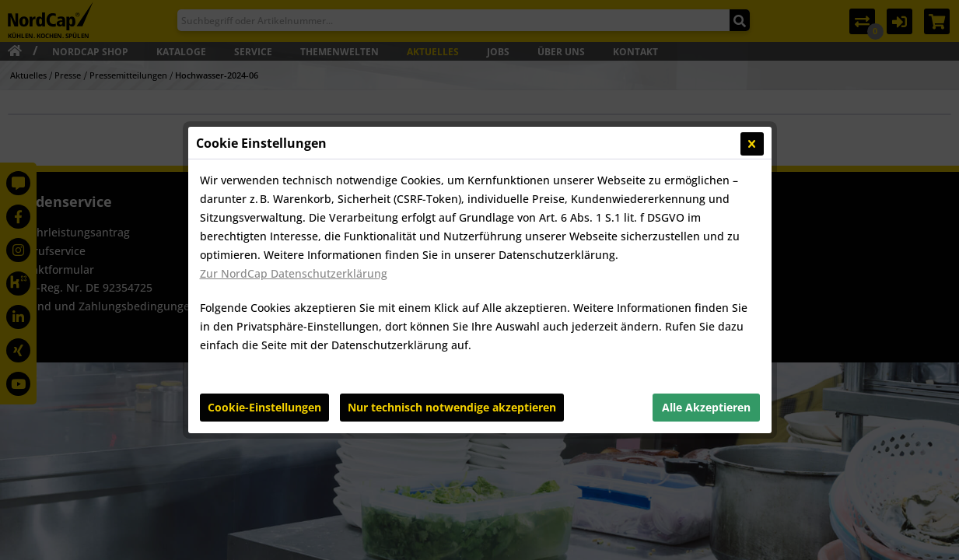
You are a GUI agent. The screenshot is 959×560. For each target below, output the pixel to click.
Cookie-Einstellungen (264, 407)
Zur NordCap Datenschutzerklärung (294, 273)
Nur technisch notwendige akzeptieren (452, 407)
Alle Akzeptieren (706, 407)
